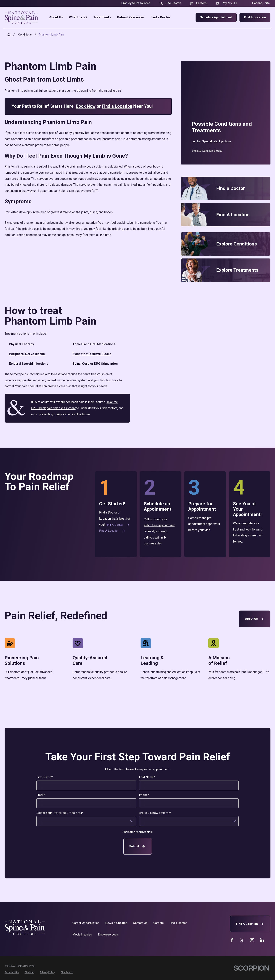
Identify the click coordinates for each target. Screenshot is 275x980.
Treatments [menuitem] (102, 17)
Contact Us (140, 923)
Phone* (144, 795)
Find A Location (250, 924)
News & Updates (116, 923)
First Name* (45, 777)
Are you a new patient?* (155, 813)
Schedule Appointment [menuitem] (216, 17)
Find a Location (255, 17)
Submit (137, 846)
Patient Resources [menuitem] (131, 17)
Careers (159, 923)
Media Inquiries (82, 935)
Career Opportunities (86, 923)
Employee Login (108, 935)
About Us (255, 619)
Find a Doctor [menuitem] (161, 17)
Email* (41, 795)
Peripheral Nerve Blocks (27, 354)
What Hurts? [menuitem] (78, 17)
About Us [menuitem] (56, 17)
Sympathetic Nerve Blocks (92, 354)
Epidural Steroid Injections (29, 364)
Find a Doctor (118, 525)
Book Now (86, 106)
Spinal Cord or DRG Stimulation (95, 364)
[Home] (21, 18)
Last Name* (147, 777)
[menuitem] (226, 142)
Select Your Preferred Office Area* (60, 813)
